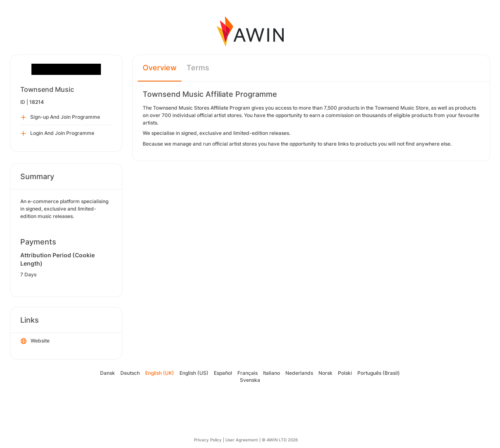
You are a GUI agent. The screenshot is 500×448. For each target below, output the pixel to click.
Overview (160, 68)
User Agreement (242, 440)
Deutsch (130, 373)
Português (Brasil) (379, 373)
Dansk (108, 373)
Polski (345, 373)
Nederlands (299, 373)
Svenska (250, 380)
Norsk (325, 373)
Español (223, 373)
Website (35, 341)
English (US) (194, 373)
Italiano (272, 373)
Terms (198, 68)
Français (248, 373)
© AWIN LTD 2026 (280, 440)
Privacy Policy (208, 440)
